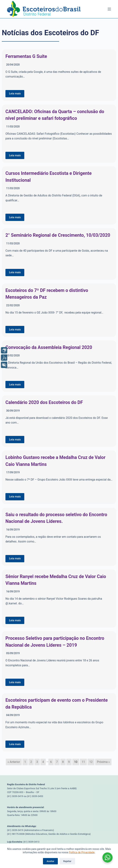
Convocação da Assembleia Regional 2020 (49, 347)
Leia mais (15, 93)
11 (83, 762)
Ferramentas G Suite (26, 56)
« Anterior (14, 762)
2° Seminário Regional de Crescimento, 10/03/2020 (58, 235)
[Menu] (109, 9)
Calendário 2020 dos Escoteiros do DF (44, 402)
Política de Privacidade (82, 852)
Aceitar (50, 861)
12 (91, 762)
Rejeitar (67, 861)
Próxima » (103, 762)
